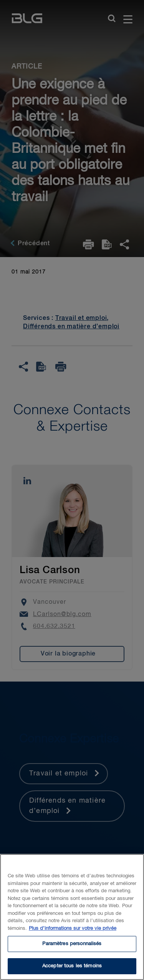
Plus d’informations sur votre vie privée (73, 935)
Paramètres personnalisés (72, 951)
